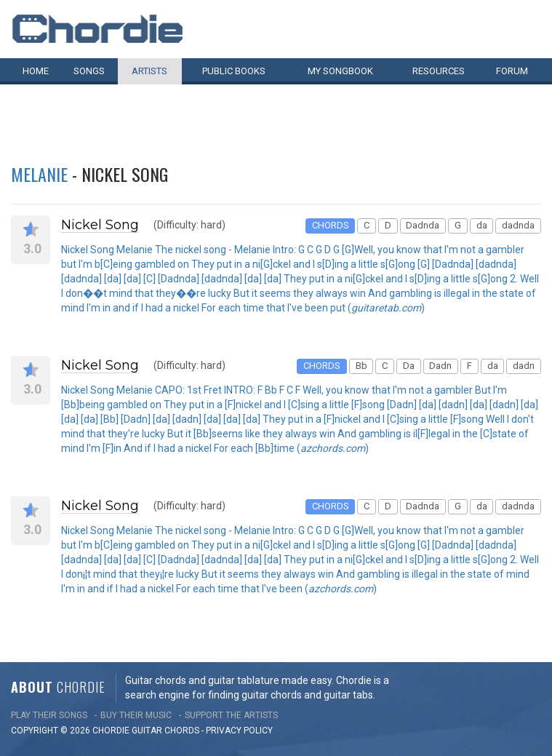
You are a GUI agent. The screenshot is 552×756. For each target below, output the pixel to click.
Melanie (39, 174)
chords (182, 731)
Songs (89, 71)
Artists (149, 71)
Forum (512, 71)
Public (234, 71)
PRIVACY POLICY (239, 731)
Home (36, 71)
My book (340, 71)
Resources (439, 71)
